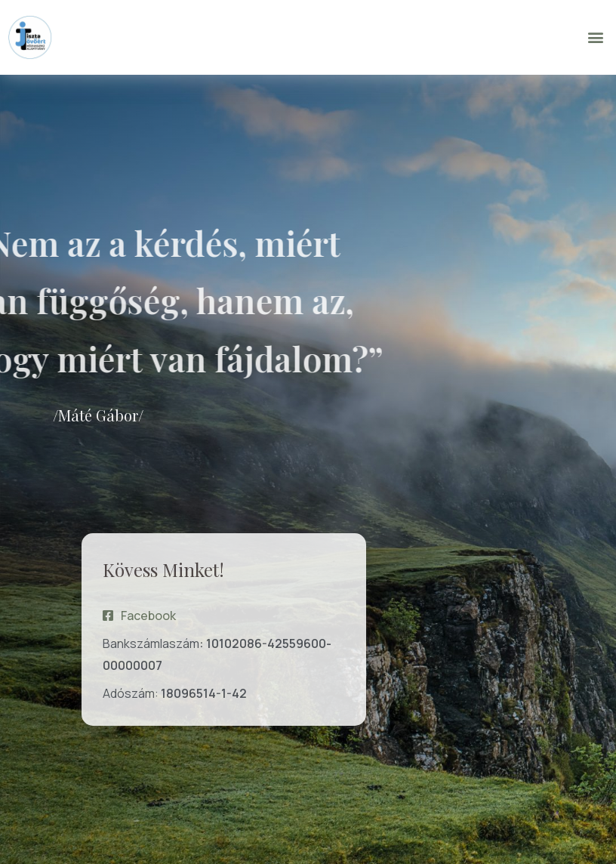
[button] (596, 37)
